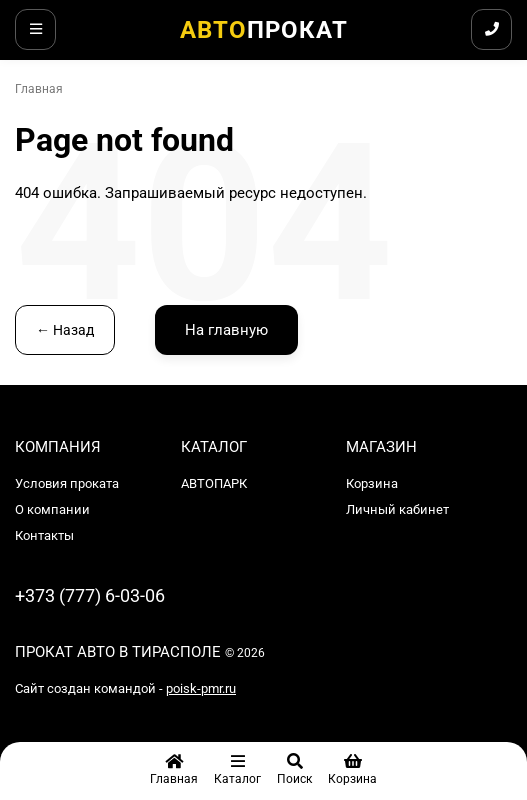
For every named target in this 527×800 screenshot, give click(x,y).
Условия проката (67, 483)
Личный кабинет (397, 509)
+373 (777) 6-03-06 (90, 595)
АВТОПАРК (214, 483)
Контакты (44, 535)
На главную (226, 330)
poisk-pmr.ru (201, 688)
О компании (52, 509)
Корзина (372, 483)
